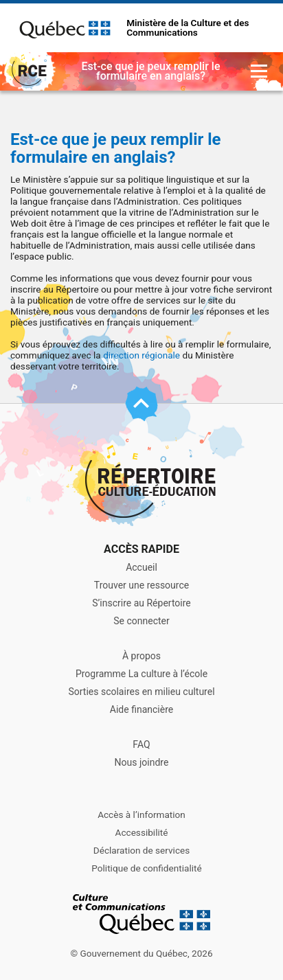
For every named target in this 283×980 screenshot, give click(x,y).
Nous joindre (142, 762)
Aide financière (141, 709)
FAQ (141, 744)
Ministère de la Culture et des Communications (188, 28)
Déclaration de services (142, 850)
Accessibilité (142, 832)
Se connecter (141, 621)
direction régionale (141, 355)
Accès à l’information (141, 814)
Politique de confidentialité (146, 868)
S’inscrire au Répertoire (141, 603)
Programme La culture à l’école (141, 674)
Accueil (141, 567)
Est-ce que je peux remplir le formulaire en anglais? (116, 148)
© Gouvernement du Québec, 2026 (141, 953)
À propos (141, 656)
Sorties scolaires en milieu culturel (141, 692)
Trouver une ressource (141, 585)
